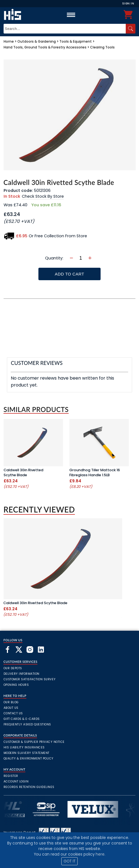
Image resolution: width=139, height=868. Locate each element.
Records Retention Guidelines (29, 787)
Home (9, 41)
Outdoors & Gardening (37, 41)
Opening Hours (16, 685)
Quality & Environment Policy (29, 758)
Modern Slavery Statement (27, 753)
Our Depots (13, 668)
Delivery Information (22, 674)
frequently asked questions (27, 724)
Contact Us (13, 713)
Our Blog (11, 702)
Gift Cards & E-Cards (22, 719)
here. (100, 854)
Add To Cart (69, 274)
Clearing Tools (102, 47)
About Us (11, 708)
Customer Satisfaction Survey (30, 679)
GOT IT (69, 861)
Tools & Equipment (76, 41)
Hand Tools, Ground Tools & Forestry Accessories (45, 47)
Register (11, 776)
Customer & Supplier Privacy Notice (34, 742)
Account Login (16, 781)
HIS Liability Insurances (24, 747)
